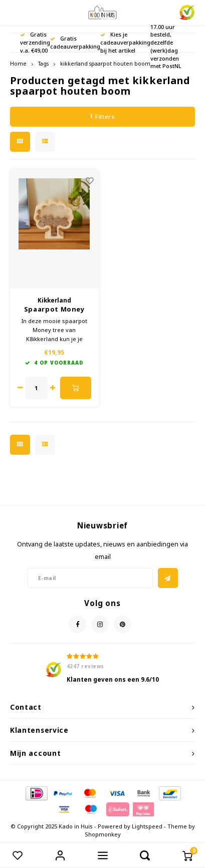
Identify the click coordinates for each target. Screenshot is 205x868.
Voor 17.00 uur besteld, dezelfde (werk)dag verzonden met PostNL (166, 43)
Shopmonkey (103, 834)
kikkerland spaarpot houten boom (105, 64)
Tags (43, 64)
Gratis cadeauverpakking (75, 42)
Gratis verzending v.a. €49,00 (35, 42)
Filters (102, 116)
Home (18, 64)
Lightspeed (147, 826)
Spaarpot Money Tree (54, 310)
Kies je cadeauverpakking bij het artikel (125, 42)
